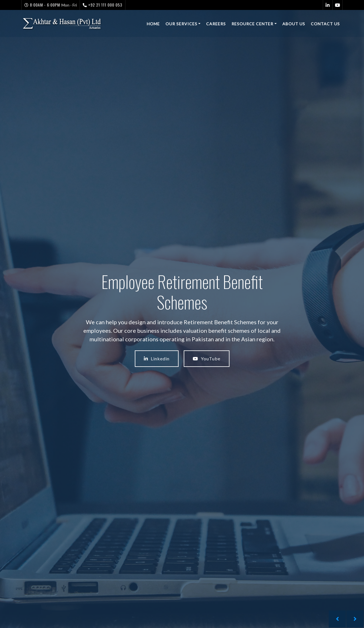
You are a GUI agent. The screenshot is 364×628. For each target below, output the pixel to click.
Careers (216, 24)
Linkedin (157, 359)
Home (153, 24)
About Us (294, 24)
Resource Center (252, 24)
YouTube (207, 359)
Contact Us (325, 24)
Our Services (181, 24)
